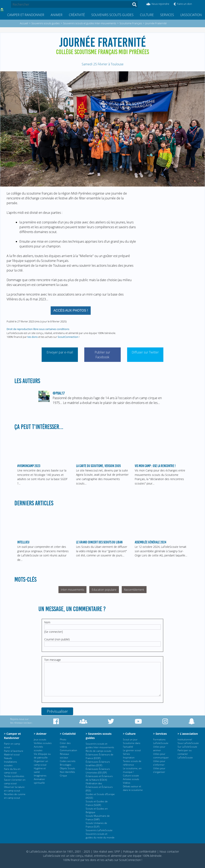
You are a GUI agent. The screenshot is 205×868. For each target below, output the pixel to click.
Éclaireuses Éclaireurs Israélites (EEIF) (98, 764)
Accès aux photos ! (71, 310)
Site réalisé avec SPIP (107, 851)
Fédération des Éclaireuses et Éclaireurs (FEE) (99, 787)
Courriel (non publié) (57, 639)
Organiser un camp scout (41, 763)
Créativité (77, 15)
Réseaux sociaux (64, 756)
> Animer (40, 734)
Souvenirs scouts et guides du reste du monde (100, 836)
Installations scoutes (11, 764)
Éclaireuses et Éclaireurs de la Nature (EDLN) (99, 778)
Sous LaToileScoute (188, 743)
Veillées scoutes (43, 743)
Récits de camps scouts (98, 751)
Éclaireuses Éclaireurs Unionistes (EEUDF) (98, 771)
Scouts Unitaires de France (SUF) (96, 825)
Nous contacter (169, 851)
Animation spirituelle (39, 781)
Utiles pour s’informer (159, 763)
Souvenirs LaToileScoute (99, 830)
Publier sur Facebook (102, 355)
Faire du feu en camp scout (12, 771)
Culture (147, 15)
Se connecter (53, 632)
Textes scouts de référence (132, 763)
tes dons (33, 337)
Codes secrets (68, 761)
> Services (160, 734)
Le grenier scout (132, 750)
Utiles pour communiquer (161, 756)
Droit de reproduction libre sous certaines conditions (38, 329)
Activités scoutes (38, 748)
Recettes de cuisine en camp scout (15, 796)
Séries (126, 754)
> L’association (188, 734)
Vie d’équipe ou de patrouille (42, 756)
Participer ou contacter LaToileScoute (185, 754)
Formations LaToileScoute (161, 741)
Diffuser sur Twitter (145, 352)
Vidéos (127, 783)
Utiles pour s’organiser (159, 770)
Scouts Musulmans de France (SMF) (98, 818)
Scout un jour (130, 739)
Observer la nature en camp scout (14, 789)
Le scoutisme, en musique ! (132, 770)
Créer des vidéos (65, 745)
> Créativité (68, 734)
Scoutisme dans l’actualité (132, 745)
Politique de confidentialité (140, 851)
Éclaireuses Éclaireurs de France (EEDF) (99, 756)
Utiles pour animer (159, 748)
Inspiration (129, 757)
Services (167, 15)
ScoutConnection (68, 337)
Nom (47, 622)
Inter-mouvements (73, 590)
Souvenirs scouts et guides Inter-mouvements (100, 745)
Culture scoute (131, 776)
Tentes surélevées (14, 776)
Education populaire (104, 590)
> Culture (129, 734)
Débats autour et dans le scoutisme (133, 788)
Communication (68, 750)
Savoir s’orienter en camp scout (15, 782)
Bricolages (66, 765)
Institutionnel (185, 739)
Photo (63, 739)
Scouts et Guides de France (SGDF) (97, 803)
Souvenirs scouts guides (112, 15)
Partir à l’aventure (14, 751)
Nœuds (8, 758)
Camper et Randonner (26, 15)
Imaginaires (40, 776)
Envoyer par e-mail (60, 352)
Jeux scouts (40, 739)
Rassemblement (134, 590)
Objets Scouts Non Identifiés (67, 770)
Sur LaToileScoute (187, 747)
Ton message (53, 660)
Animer (57, 15)
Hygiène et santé (40, 770)
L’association (191, 15)
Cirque (63, 776)
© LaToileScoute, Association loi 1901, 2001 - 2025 (58, 851)
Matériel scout (12, 754)
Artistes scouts (131, 779)
